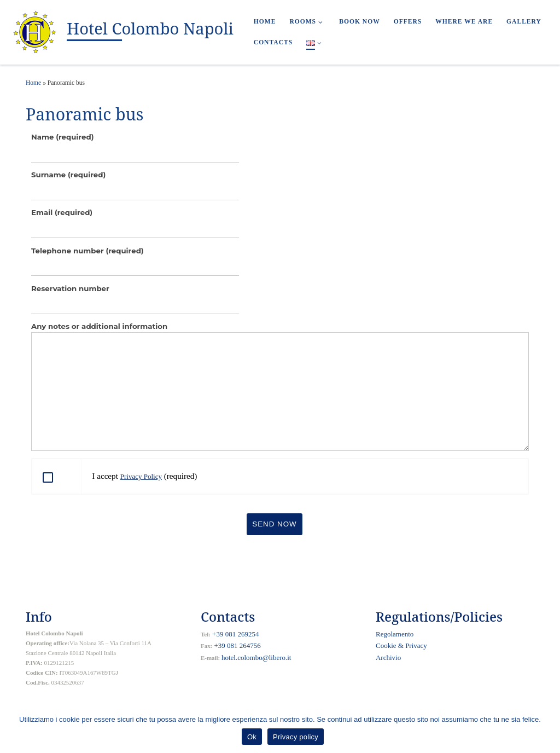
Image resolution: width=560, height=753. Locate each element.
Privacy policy (296, 737)
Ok (252, 737)
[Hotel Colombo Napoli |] (36, 31)
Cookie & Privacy (401, 645)
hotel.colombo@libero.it (256, 658)
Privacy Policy (141, 476)
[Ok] (546, 729)
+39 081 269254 (235, 634)
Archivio (388, 658)
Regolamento (395, 634)
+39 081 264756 (237, 645)
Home (33, 83)
